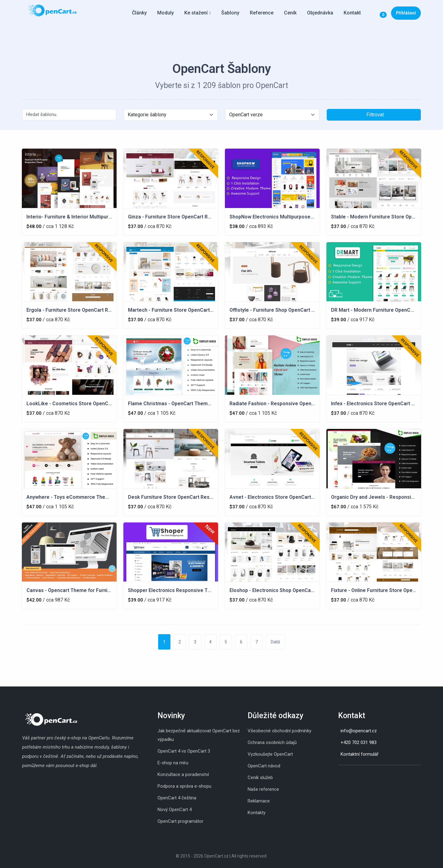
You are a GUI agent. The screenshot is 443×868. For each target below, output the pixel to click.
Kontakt (352, 13)
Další (275, 642)
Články (139, 13)
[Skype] (344, 775)
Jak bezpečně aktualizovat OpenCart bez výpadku (199, 735)
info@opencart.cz (359, 731)
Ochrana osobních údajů (272, 742)
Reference (262, 13)
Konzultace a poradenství (183, 774)
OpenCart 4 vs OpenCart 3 (184, 751)
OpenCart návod (264, 766)
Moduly (166, 13)
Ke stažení (196, 13)
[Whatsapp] (350, 775)
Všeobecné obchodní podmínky (279, 731)
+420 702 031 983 (359, 742)
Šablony (230, 13)
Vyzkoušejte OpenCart (270, 754)
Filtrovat (375, 115)
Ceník (290, 13)
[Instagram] (338, 775)
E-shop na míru (173, 763)
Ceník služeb (260, 778)
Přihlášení (406, 13)
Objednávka (320, 13)
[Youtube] (357, 775)
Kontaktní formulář (359, 754)
